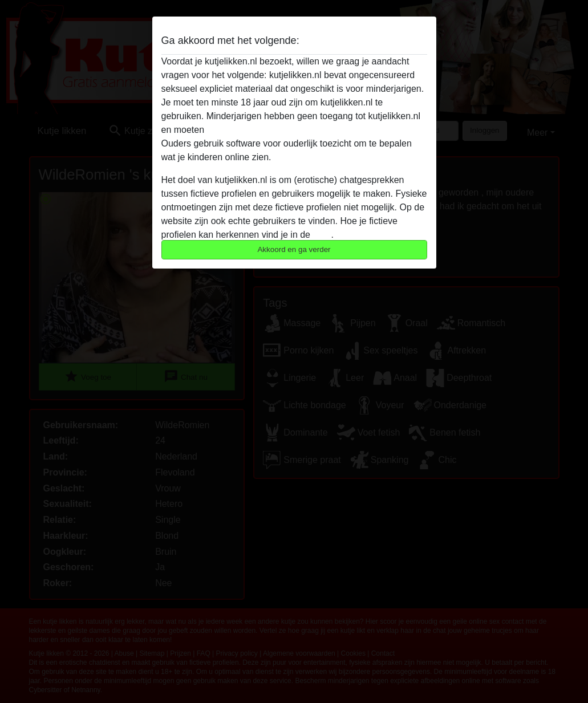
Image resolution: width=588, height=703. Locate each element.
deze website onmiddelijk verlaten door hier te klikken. (316, 130)
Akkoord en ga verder (294, 249)
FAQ (322, 235)
